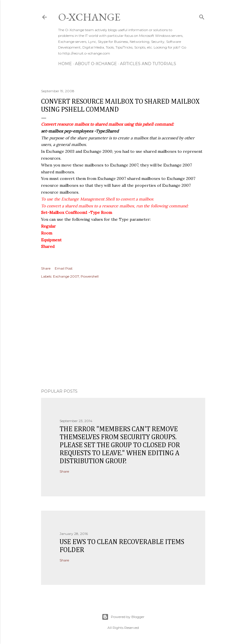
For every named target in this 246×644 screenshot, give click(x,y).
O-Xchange (89, 17)
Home (65, 64)
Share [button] (46, 268)
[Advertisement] (123, 334)
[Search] (202, 16)
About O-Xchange (96, 64)
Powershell (90, 276)
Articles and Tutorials (148, 64)
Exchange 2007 (66, 276)
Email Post (64, 268)
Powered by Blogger (123, 617)
